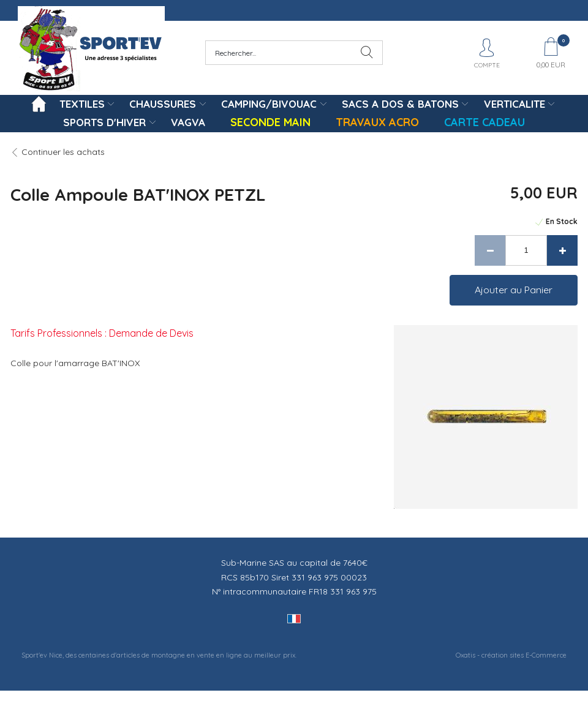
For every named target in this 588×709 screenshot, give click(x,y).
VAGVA (188, 122)
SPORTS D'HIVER (104, 122)
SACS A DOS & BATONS (400, 104)
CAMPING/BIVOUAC (269, 104)
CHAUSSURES (163, 104)
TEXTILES (82, 104)
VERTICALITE (514, 104)
